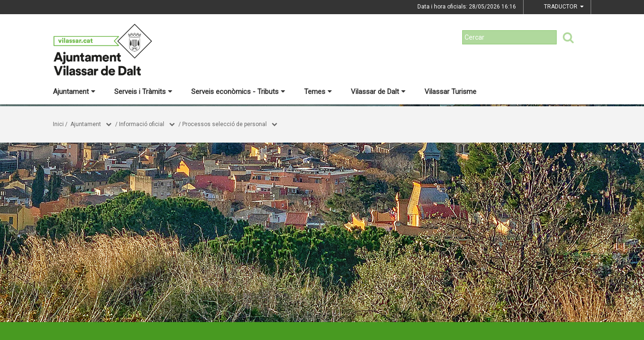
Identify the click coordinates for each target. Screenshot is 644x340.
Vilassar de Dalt (378, 92)
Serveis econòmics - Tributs (238, 92)
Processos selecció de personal (225, 124)
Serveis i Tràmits (143, 92)
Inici (58, 124)
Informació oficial (142, 124)
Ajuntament (74, 92)
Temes (318, 92)
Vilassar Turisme (450, 92)
